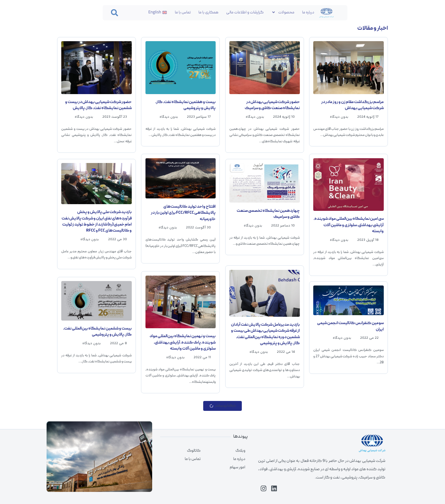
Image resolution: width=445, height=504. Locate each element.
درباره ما (308, 12)
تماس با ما (183, 12)
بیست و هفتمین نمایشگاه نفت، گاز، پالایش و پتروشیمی (185, 105)
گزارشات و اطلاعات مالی (245, 12)
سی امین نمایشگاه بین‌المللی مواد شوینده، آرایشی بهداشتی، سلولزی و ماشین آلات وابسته (349, 225)
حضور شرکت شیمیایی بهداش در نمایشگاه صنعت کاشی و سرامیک (272, 105)
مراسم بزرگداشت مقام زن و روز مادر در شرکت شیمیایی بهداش (352, 105)
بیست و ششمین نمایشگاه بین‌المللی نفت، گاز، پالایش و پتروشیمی (97, 332)
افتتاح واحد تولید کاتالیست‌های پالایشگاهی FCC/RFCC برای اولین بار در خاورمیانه (183, 213)
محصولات (283, 12)
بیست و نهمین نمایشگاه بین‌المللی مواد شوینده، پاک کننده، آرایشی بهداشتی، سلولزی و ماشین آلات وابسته (183, 342)
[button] (115, 13)
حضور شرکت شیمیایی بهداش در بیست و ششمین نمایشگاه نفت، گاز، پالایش (98, 105)
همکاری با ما (208, 12)
